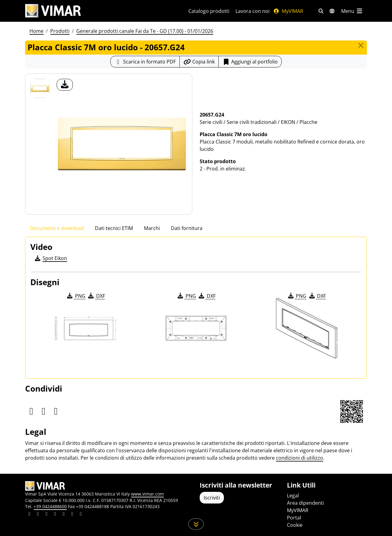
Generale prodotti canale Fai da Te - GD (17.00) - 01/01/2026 (145, 31)
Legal (293, 496)
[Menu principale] (352, 11)
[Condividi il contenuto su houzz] (72, 515)
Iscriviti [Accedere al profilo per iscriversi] (212, 498)
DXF (96, 296)
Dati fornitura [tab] (187, 228)
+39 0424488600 (50, 506)
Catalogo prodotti (209, 11)
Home (36, 31)
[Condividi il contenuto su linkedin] (29, 515)
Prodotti (60, 31)
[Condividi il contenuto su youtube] (64, 515)
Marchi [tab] (152, 228)
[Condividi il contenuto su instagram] (55, 515)
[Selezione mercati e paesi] (332, 11)
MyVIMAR (288, 11)
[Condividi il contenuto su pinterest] (47, 515)
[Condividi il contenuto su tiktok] (81, 515)
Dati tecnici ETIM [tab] (114, 228)
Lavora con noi (253, 11)
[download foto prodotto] (65, 85)
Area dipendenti (305, 503)
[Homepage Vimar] (53, 11)
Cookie (295, 525)
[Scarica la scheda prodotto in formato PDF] (145, 62)
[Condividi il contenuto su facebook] (38, 515)
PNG (76, 296)
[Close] (361, 45)
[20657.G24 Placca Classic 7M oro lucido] (40, 88)
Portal (294, 518)
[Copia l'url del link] (199, 62)
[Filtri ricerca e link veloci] (321, 11)
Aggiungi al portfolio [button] (250, 62)
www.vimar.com (147, 494)
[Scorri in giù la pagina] (196, 524)
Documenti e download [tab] (57, 228)
